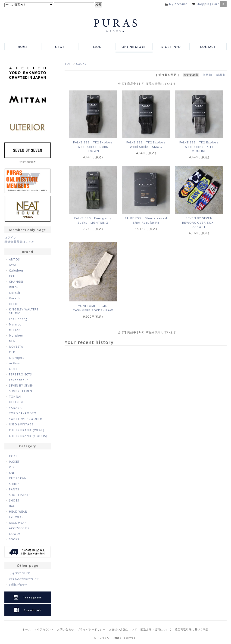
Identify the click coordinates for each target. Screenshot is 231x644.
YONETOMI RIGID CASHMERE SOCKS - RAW (93, 308)
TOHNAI (15, 397)
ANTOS (14, 259)
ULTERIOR (17, 402)
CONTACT (208, 47)
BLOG (97, 47)
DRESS (14, 287)
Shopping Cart (212, 4)
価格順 (207, 75)
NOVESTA (16, 347)
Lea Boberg (18, 319)
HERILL (14, 304)
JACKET (14, 462)
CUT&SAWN (18, 478)
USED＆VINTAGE (21, 424)
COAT (13, 456)
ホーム (27, 629)
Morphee (16, 336)
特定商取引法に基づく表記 (192, 629)
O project (17, 358)
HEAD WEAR (18, 512)
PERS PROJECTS (20, 374)
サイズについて (20, 573)
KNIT (13, 473)
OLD (12, 352)
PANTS (14, 489)
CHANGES (16, 282)
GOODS (15, 534)
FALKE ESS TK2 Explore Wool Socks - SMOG (146, 144)
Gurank (15, 298)
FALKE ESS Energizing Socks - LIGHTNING (93, 220)
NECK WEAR (18, 523)
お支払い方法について (24, 579)
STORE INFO (171, 47)
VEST (13, 467)
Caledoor (16, 271)
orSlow (14, 363)
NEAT (13, 341)
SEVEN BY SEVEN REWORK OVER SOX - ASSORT (199, 222)
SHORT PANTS (20, 495)
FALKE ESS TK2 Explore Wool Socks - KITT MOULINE (199, 147)
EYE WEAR (16, 517)
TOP (68, 64)
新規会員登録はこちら (20, 242)
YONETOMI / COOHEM (26, 419)
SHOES (14, 500)
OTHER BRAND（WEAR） (27, 430)
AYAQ (13, 265)
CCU (12, 276)
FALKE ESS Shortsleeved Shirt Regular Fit (146, 220)
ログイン (11, 237)
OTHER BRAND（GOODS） (29, 436)
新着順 (221, 75)
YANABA (15, 408)
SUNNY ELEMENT (22, 391)
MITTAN (15, 330)
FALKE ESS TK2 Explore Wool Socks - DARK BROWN (93, 147)
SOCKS (81, 64)
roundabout (18, 380)
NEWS (60, 47)
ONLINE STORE (134, 47)
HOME (23, 47)
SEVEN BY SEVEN (21, 385)
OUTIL (14, 369)
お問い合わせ (18, 585)
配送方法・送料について (156, 629)
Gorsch (15, 293)
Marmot (15, 324)
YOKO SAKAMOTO (23, 413)
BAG (12, 506)
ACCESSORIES (19, 528)
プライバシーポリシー (91, 629)
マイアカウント (44, 629)
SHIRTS (14, 484)
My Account (178, 4)
